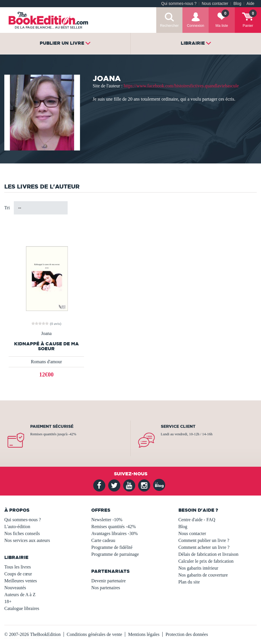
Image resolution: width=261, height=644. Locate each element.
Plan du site (189, 582)
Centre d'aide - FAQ (197, 520)
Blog (237, 4)
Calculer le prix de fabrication (206, 561)
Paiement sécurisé (52, 426)
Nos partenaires (106, 588)
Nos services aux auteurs (27, 540)
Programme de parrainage (115, 554)
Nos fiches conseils (22, 533)
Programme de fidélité (112, 547)
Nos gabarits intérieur (198, 568)
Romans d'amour (46, 362)
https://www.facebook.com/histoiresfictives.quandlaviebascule (181, 86)
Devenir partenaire (108, 581)
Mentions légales (144, 634)
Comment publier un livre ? (204, 540)
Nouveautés (15, 588)
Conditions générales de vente (94, 634)
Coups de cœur (18, 574)
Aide (250, 4)
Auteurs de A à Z (20, 595)
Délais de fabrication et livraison (208, 554)
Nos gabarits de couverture (203, 575)
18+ (8, 601)
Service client (178, 426)
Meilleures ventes (21, 581)
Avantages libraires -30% (114, 533)
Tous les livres (18, 567)
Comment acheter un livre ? (204, 547)
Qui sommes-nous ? (179, 4)
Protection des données (187, 634)
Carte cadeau (103, 540)
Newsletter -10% (107, 520)
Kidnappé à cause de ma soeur (46, 346)
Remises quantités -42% (114, 527)
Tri (7, 208)
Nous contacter (215, 4)
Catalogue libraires (22, 608)
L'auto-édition (17, 527)
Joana (46, 334)
